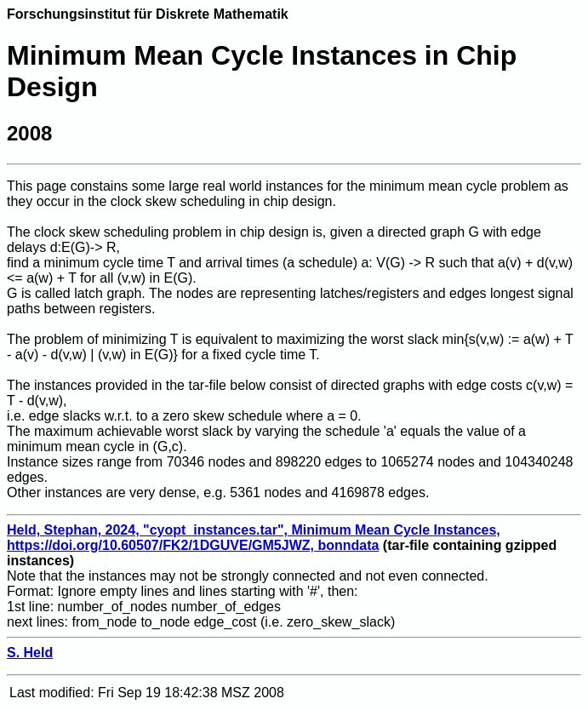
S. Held (30, 653)
